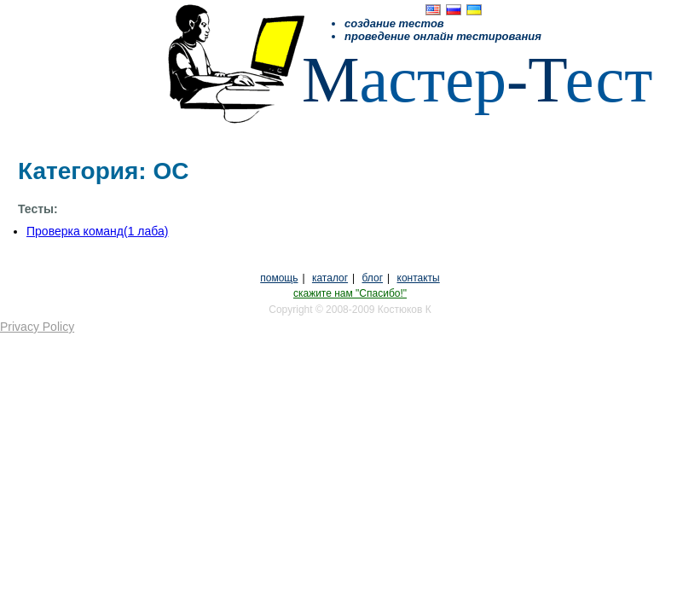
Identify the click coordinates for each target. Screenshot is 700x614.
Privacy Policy (37, 327)
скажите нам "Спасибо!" (350, 293)
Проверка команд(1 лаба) (97, 231)
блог (373, 278)
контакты (419, 278)
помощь (279, 278)
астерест (477, 79)
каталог (330, 278)
